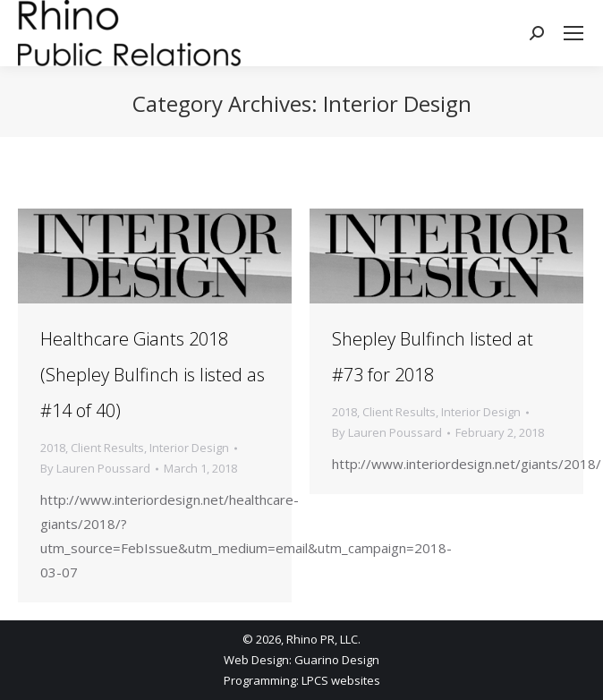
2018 (53, 448)
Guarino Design (337, 660)
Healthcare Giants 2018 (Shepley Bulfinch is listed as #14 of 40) (153, 375)
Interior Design (189, 448)
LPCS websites (341, 680)
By (95, 468)
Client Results (107, 448)
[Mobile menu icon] (573, 33)
